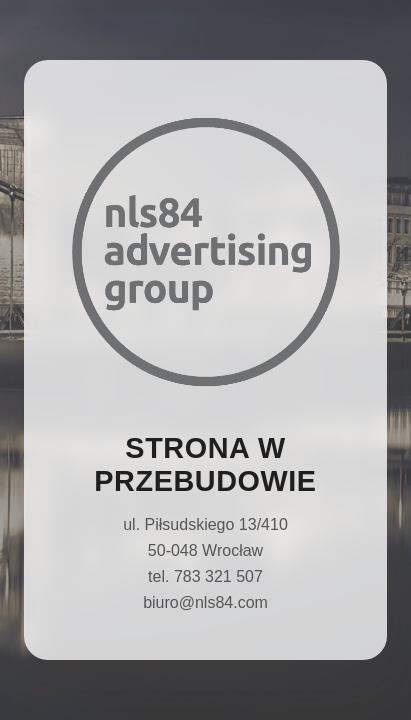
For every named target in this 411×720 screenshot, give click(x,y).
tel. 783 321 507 (205, 576)
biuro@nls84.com (205, 602)
